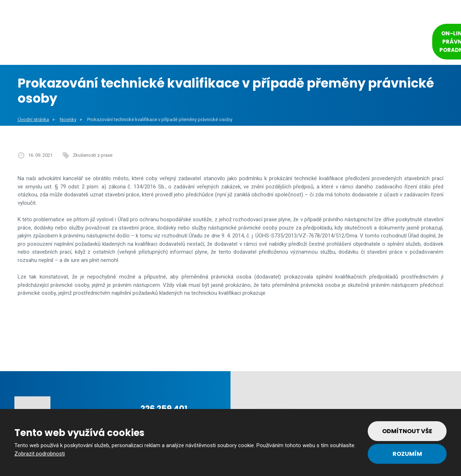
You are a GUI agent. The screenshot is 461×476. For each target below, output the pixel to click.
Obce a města (101, 43)
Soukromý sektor (238, 43)
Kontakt (386, 43)
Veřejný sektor (169, 43)
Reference (300, 43)
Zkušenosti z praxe (93, 155)
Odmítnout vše (407, 431)
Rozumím (407, 454)
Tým (341, 43)
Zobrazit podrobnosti (40, 454)
